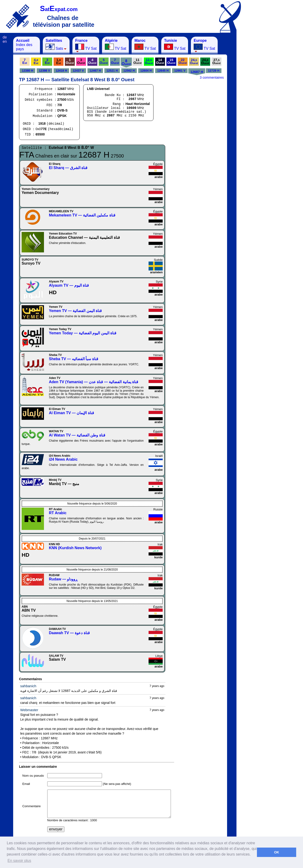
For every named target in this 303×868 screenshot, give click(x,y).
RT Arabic (58, 513)
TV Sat (86, 45)
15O (171, 61)
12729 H (214, 71)
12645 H (163, 71)
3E (47, 61)
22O (183, 61)
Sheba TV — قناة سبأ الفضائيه (74, 359)
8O (126, 62)
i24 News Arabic (63, 459)
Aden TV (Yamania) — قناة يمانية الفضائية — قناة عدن (94, 382)
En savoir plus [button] (19, 861)
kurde (159, 557)
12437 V (78, 71)
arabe (159, 177)
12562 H (129, 71)
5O (104, 61)
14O (160, 61)
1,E (59, 61)
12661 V (180, 71)
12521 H (112, 71)
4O (92, 61)
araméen (156, 272)
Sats (56, 44)
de (5, 37)
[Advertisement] (260, 107)
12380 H (28, 71)
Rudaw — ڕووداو (63, 579)
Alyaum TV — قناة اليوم (69, 285)
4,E (36, 61)
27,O (217, 61)
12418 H (61, 71)
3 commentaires (212, 77)
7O (115, 61)
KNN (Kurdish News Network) (75, 548)
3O (81, 61)
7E (25, 61)
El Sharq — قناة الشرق (68, 168)
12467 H (95, 71)
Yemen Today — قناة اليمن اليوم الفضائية (83, 333)
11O (138, 61)
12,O (149, 61)
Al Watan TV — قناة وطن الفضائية (77, 435)
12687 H (197, 72)
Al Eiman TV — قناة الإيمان (71, 413)
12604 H (146, 71)
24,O (194, 61)
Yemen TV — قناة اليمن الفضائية (75, 311)
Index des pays (24, 45)
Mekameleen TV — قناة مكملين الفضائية (82, 215)
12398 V (44, 71)
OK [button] (277, 852)
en (5, 41)
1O (70, 61)
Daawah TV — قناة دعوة (69, 633)
